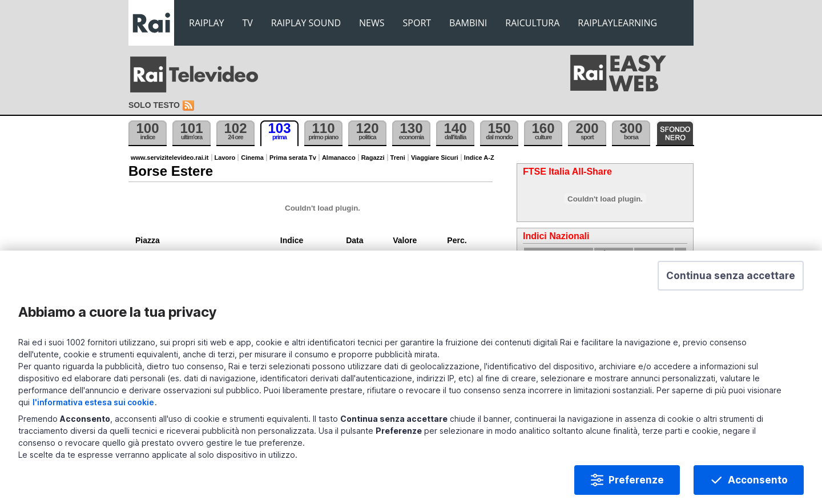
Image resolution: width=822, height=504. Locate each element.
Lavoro (225, 158)
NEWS (372, 23)
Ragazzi (373, 158)
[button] (731, 276)
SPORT (417, 23)
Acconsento (758, 480)
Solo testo (154, 105)
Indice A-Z (479, 158)
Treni (398, 158)
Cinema (252, 158)
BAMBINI (468, 23)
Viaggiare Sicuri (435, 158)
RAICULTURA (532, 23)
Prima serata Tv (293, 158)
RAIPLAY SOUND (306, 23)
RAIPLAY (207, 23)
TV (248, 23)
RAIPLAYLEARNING (617, 23)
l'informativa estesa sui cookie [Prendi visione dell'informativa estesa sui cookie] (93, 402)
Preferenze (636, 480)
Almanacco (339, 158)
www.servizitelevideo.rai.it (170, 158)
